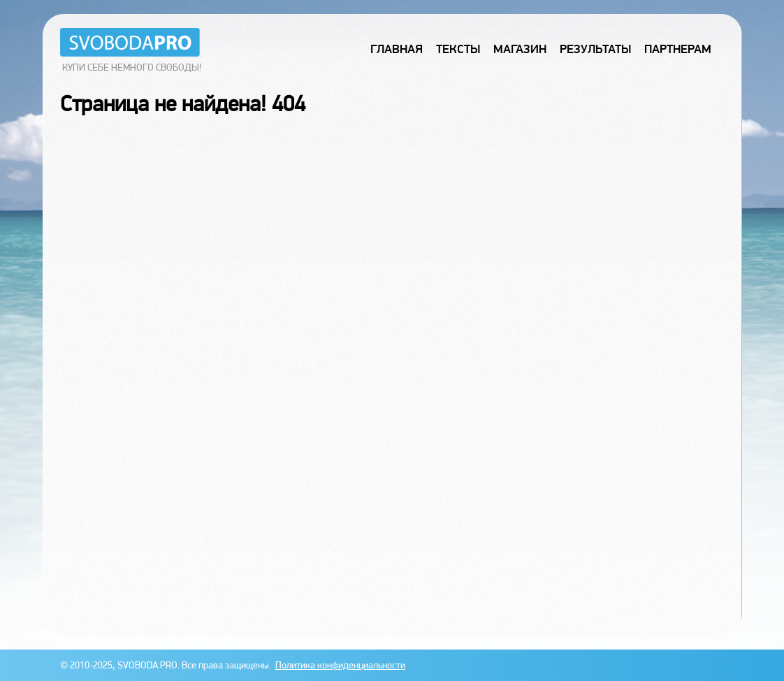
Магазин (520, 49)
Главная (397, 49)
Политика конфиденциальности (340, 665)
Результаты (595, 49)
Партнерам (678, 49)
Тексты (458, 49)
